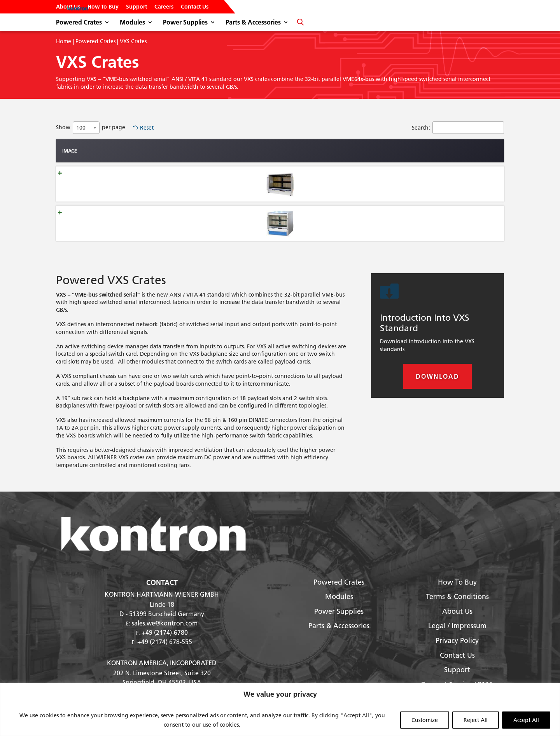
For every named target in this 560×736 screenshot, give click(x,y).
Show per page (91, 128)
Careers (164, 7)
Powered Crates (79, 23)
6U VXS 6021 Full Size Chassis (135, 184)
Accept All (526, 720)
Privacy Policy (457, 640)
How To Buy (103, 7)
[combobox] (86, 128)
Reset (147, 128)
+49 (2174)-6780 (165, 632)
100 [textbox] (81, 128)
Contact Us (195, 7)
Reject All (476, 720)
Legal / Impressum (457, 626)
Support (136, 7)
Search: (458, 128)
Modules (132, 23)
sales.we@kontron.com (165, 623)
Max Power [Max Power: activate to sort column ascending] (374, 151)
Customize (425, 720)
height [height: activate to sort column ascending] (303, 151)
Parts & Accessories (253, 23)
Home (64, 41)
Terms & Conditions (457, 596)
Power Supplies (185, 23)
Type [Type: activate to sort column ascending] (225, 151)
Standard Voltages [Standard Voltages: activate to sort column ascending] (432, 151)
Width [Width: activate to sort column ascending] (335, 151)
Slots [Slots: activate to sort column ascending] (271, 151)
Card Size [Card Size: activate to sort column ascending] (485, 151)
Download (437, 376)
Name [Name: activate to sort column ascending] (108, 151)
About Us (68, 7)
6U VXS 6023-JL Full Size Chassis (138, 223)
